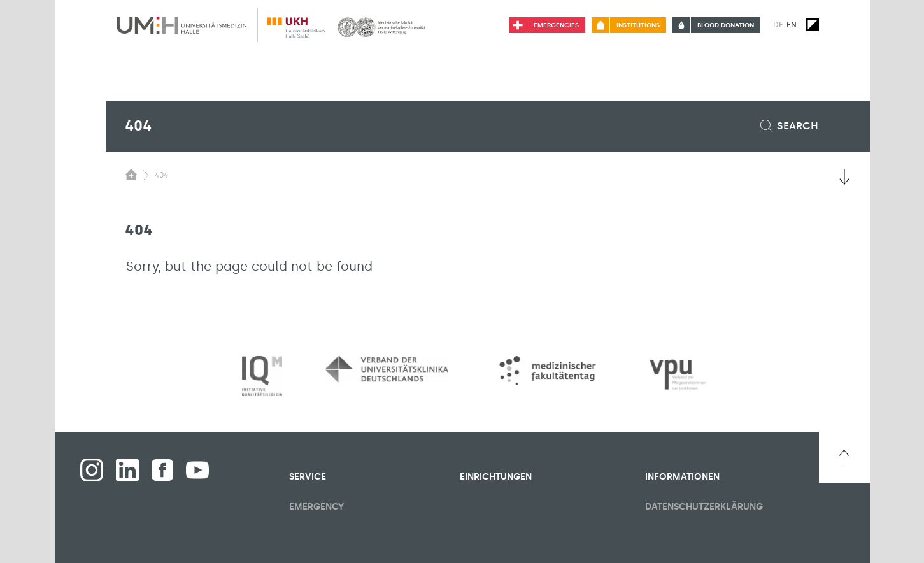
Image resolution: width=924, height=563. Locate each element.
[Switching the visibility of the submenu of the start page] (131, 175)
